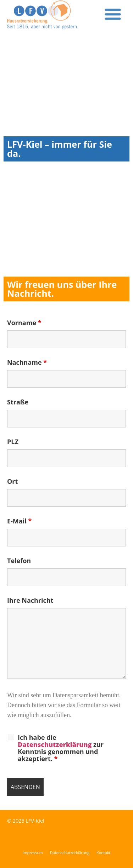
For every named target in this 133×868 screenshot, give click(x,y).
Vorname (24, 323)
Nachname (27, 362)
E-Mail (19, 521)
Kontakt (103, 853)
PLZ (13, 442)
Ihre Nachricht (30, 600)
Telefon (19, 561)
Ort (12, 481)
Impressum (33, 853)
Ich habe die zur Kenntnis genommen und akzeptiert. (61, 748)
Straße (18, 402)
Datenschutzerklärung (70, 853)
